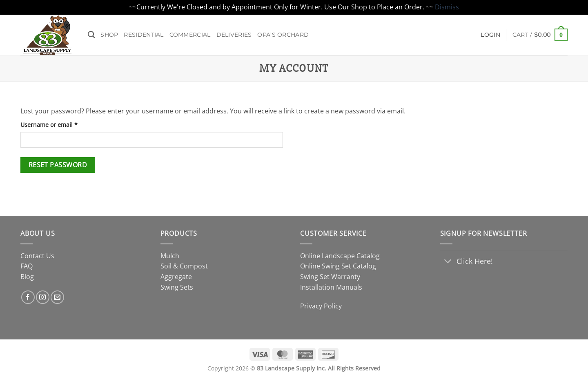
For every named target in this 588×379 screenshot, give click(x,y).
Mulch (170, 256)
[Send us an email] (57, 297)
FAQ (27, 266)
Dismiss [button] (447, 7)
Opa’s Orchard (283, 35)
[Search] (91, 35)
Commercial (190, 35)
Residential (144, 35)
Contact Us (37, 256)
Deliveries (234, 35)
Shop (109, 35)
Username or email (61, 124)
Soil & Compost (184, 266)
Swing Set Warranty (330, 277)
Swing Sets (177, 287)
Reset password (58, 165)
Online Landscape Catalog (340, 256)
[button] (540, 35)
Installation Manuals (331, 287)
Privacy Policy (321, 306)
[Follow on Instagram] (43, 297)
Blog (27, 277)
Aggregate (176, 277)
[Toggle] (448, 262)
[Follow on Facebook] (28, 297)
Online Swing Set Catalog (338, 266)
